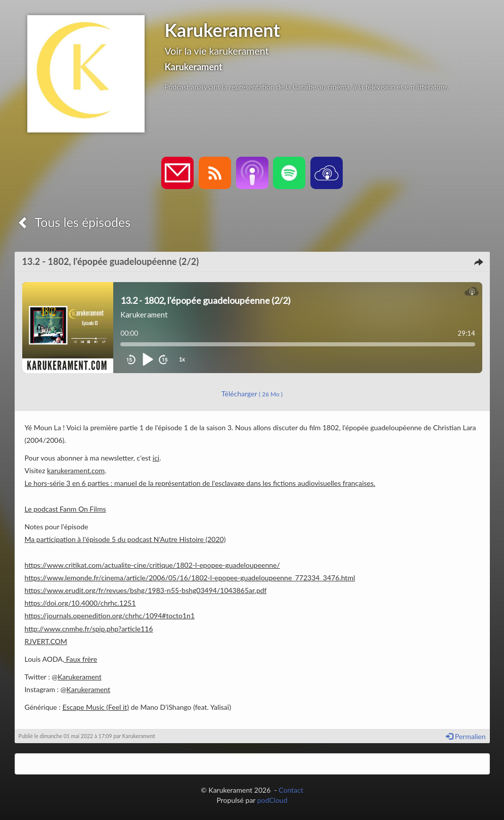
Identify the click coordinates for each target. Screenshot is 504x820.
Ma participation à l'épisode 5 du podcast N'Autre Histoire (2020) (125, 539)
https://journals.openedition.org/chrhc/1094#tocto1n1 (110, 616)
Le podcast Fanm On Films (65, 509)
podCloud (272, 800)
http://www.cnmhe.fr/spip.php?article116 (89, 629)
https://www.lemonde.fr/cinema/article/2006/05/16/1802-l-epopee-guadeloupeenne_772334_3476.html (190, 578)
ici (156, 458)
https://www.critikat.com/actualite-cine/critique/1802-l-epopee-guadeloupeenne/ (152, 565)
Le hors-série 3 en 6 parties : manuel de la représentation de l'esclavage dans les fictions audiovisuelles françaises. (200, 483)
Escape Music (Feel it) (96, 707)
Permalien (466, 736)
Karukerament (80, 677)
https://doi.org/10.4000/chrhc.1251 (80, 603)
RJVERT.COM (46, 641)
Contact (291, 790)
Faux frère (81, 659)
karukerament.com (76, 470)
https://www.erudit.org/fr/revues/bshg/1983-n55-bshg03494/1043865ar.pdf (146, 590)
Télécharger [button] (252, 394)
